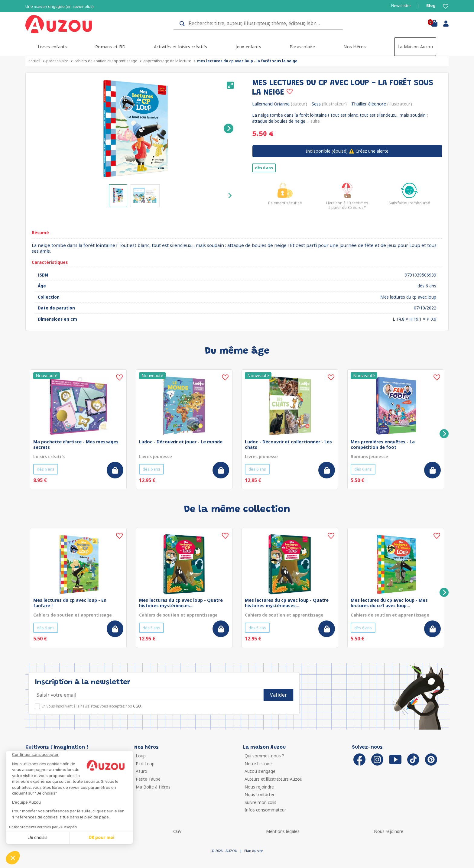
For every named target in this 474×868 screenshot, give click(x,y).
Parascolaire (302, 47)
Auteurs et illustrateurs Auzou (273, 779)
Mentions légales (283, 831)
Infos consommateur (265, 810)
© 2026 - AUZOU (224, 851)
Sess (316, 104)
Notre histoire (258, 764)
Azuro (141, 771)
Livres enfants (52, 47)
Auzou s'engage (260, 771)
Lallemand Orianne (271, 104)
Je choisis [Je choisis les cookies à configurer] (38, 838)
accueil (34, 61)
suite (315, 121)
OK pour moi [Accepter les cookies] (101, 838)
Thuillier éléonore (369, 104)
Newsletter (401, 6)
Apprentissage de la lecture (167, 61)
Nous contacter (260, 794)
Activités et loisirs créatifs (181, 47)
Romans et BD (110, 47)
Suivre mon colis (260, 802)
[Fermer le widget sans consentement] (73, 755)
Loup (141, 756)
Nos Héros (355, 47)
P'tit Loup (145, 764)
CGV (177, 831)
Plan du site (253, 851)
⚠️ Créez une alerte (347, 151)
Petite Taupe (148, 779)
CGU (137, 706)
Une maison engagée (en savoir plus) (60, 6)
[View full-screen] (230, 85)
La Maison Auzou (415, 47)
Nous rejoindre (259, 787)
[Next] (229, 128)
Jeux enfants (248, 47)
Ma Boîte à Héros (153, 787)
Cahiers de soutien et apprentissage (106, 61)
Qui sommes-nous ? (264, 756)
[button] (13, 858)
